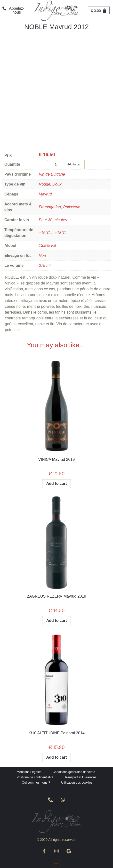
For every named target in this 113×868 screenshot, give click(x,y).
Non (42, 256)
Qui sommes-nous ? (36, 783)
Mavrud (45, 194)
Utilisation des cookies (77, 783)
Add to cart (74, 164)
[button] (56, 863)
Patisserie (72, 207)
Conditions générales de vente (74, 772)
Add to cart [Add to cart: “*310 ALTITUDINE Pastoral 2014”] (56, 757)
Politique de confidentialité (35, 777)
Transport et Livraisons (81, 777)
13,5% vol (47, 246)
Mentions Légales (29, 772)
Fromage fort (50, 207)
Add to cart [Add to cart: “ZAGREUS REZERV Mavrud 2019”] (56, 621)
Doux (57, 184)
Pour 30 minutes (53, 220)
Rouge (44, 184)
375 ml (45, 265)
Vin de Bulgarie (52, 174)
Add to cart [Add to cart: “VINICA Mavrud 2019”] (56, 483)
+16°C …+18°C (52, 233)
